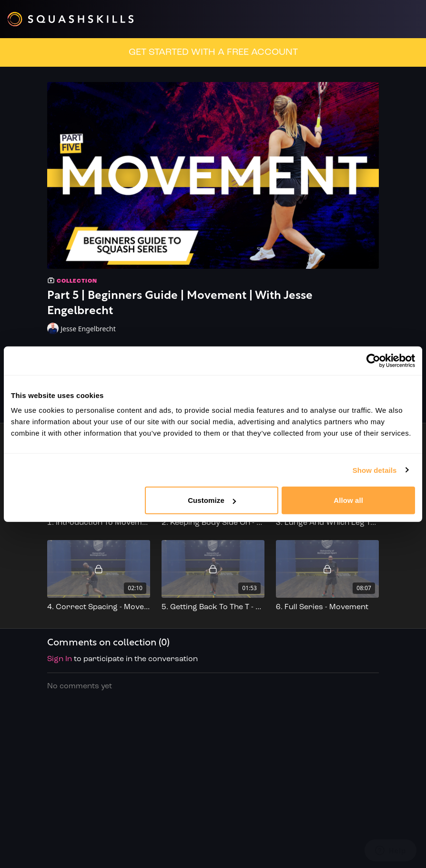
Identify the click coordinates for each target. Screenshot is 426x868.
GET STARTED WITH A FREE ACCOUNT (213, 52)
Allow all (348, 500)
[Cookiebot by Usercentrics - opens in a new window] (373, 360)
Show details (375, 470)
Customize (212, 500)
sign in (60, 659)
